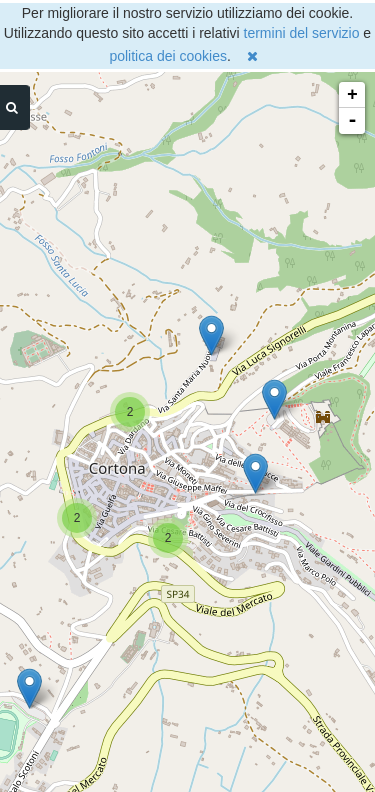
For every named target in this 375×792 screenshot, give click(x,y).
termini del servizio (302, 33)
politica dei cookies (168, 56)
